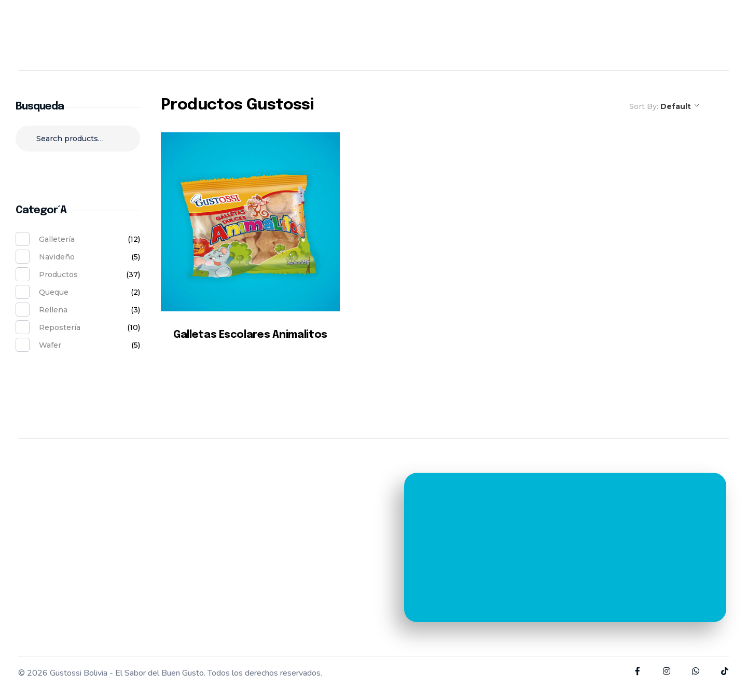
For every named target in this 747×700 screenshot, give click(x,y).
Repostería (60, 327)
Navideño (57, 257)
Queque (54, 292)
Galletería (57, 239)
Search (78, 170)
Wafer (50, 345)
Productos (58, 274)
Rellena (53, 310)
